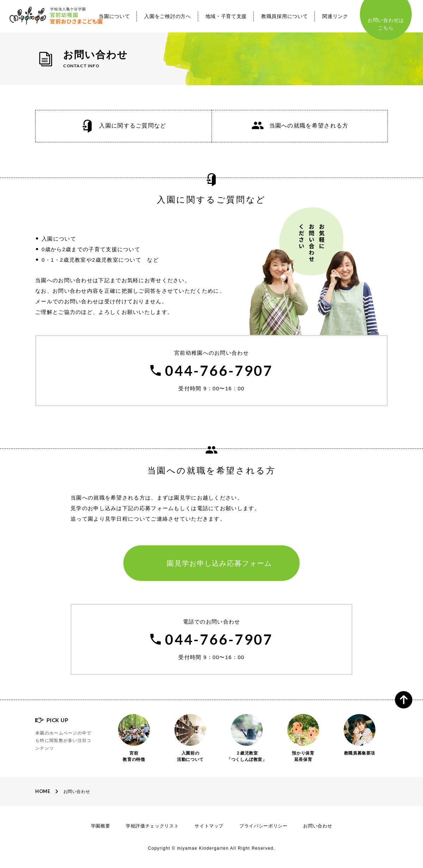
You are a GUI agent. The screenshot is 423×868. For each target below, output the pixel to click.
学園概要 (101, 826)
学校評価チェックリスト (152, 826)
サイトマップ (209, 826)
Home (43, 791)
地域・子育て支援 (226, 16)
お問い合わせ (77, 792)
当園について (114, 16)
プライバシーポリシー (263, 826)
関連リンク (335, 16)
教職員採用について (284, 16)
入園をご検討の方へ (167, 16)
